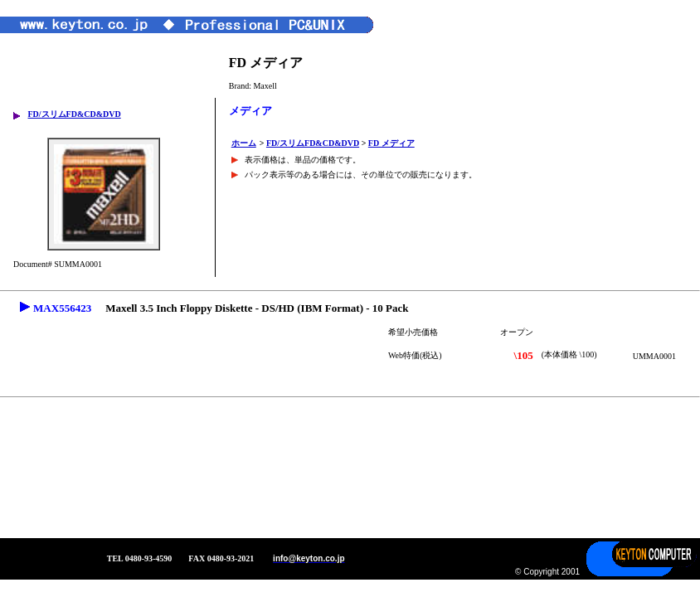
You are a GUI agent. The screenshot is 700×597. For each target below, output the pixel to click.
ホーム (244, 143)
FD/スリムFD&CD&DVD (74, 114)
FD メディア (391, 143)
